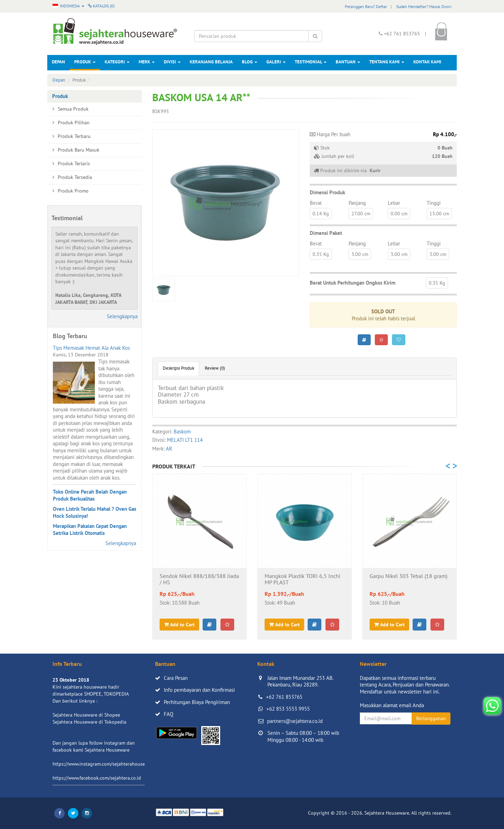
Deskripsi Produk (178, 368)
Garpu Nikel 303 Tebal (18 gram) (408, 576)
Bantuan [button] (348, 62)
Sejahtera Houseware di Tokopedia (89, 722)
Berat (316, 203)
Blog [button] (250, 62)
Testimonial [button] (311, 62)
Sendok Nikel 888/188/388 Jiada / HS (199, 579)
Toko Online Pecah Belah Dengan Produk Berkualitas (90, 495)
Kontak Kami (427, 62)
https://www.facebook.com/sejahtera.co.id (97, 778)
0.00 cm (399, 214)
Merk (147, 62)
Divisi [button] (172, 62)
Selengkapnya (122, 316)
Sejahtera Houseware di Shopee (86, 715)
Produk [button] (85, 62)
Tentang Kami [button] (387, 62)
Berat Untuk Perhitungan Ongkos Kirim (353, 283)
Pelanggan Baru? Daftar (366, 6)
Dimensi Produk (327, 192)
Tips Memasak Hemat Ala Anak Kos (91, 348)
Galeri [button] (276, 62)
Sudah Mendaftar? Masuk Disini (424, 6)
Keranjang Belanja (211, 62)
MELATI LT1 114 (185, 440)
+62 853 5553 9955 (288, 709)
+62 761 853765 (284, 697)
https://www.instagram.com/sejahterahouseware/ (105, 764)
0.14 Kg (321, 214)
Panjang (357, 203)
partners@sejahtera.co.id (295, 721)
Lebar (394, 203)
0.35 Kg (321, 254)
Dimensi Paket (326, 233)
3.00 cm (360, 254)
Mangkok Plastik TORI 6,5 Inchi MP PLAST (302, 579)
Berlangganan (431, 718)
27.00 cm (361, 214)
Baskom (182, 431)
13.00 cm (439, 214)
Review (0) (215, 368)
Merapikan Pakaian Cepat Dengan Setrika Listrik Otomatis (90, 530)
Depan (58, 62)
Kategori (117, 62)
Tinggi (434, 203)
